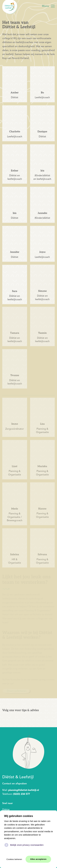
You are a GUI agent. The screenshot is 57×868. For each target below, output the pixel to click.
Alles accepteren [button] (38, 859)
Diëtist (6, 810)
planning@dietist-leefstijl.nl (24, 790)
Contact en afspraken (15, 784)
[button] (48, 6)
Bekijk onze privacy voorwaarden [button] (27, 845)
